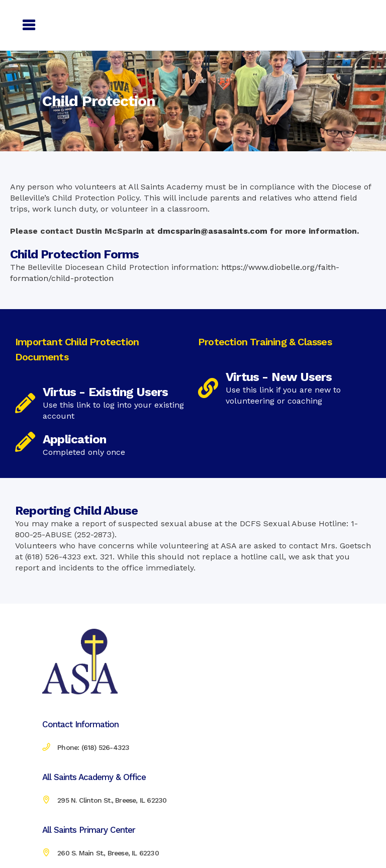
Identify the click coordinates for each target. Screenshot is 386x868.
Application (74, 439)
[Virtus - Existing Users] (25, 403)
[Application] (25, 442)
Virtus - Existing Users (106, 392)
